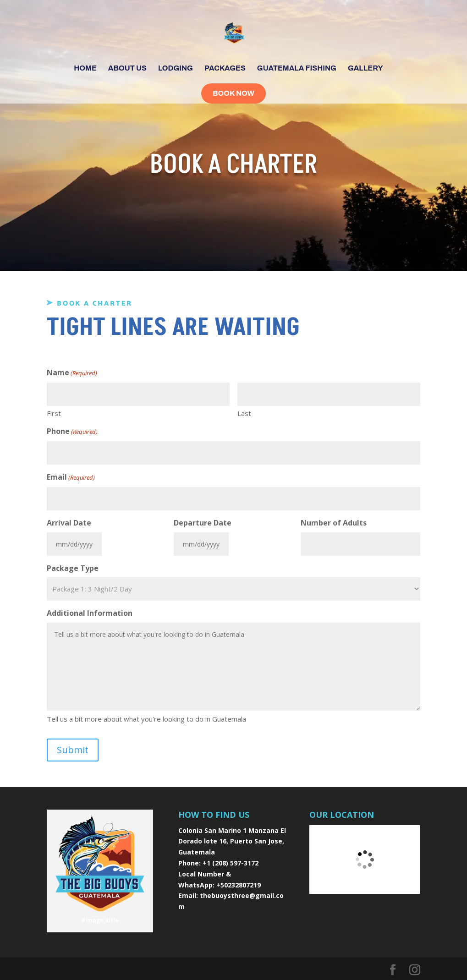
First (54, 413)
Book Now (233, 93)
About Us (127, 68)
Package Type (73, 568)
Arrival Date (69, 523)
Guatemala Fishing (297, 68)
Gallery (365, 68)
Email (71, 478)
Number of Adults (334, 523)
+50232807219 (239, 885)
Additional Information (90, 613)
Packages (225, 68)
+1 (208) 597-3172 (231, 863)
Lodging (176, 68)
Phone (72, 432)
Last (244, 413)
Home (85, 68)
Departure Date (203, 523)
